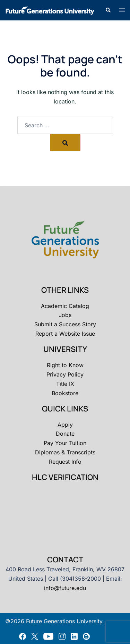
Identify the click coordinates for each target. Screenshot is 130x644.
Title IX (65, 384)
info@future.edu (65, 588)
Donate (65, 434)
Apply (65, 425)
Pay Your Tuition (65, 443)
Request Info (65, 462)
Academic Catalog (65, 306)
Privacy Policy (65, 374)
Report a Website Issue (65, 334)
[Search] (65, 143)
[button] (108, 10)
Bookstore (65, 393)
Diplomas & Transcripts (65, 452)
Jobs (65, 315)
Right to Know (65, 365)
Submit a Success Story (65, 324)
